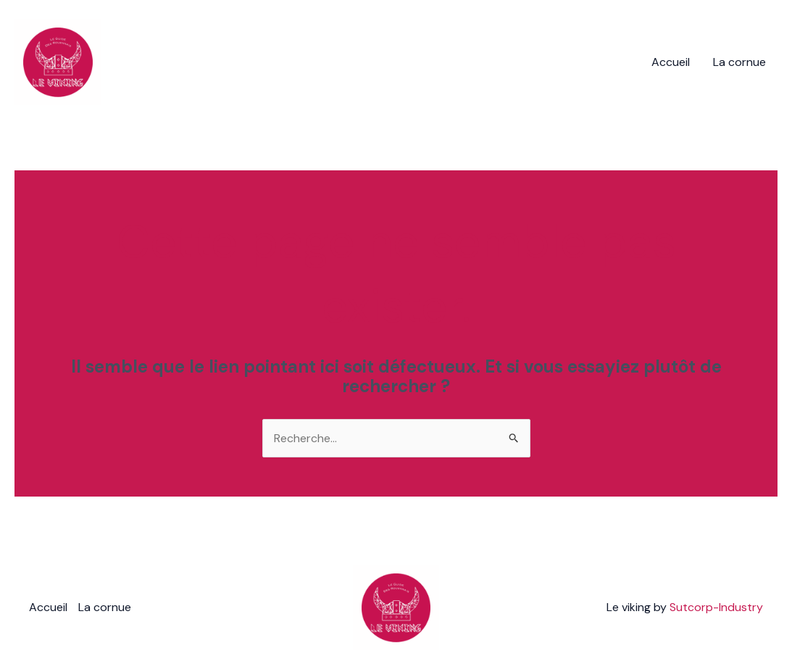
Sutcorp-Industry (716, 607)
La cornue (739, 62)
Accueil (671, 62)
